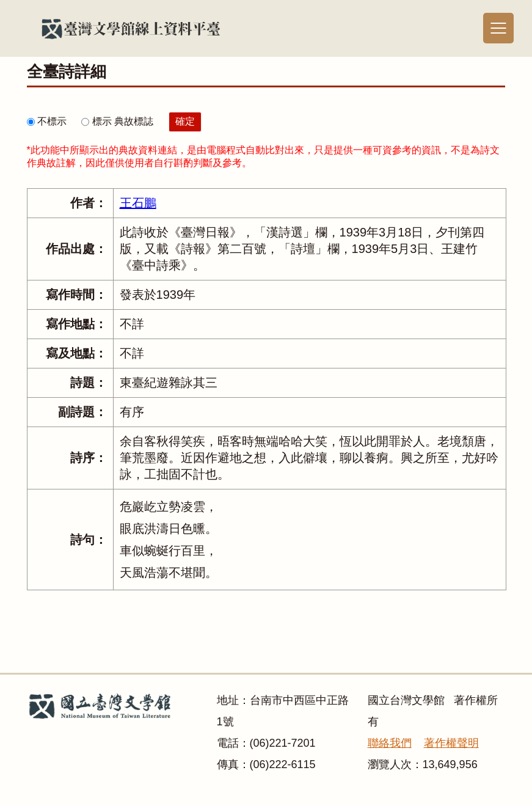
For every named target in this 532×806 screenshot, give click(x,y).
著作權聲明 (451, 743)
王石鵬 (138, 203)
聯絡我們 (390, 743)
